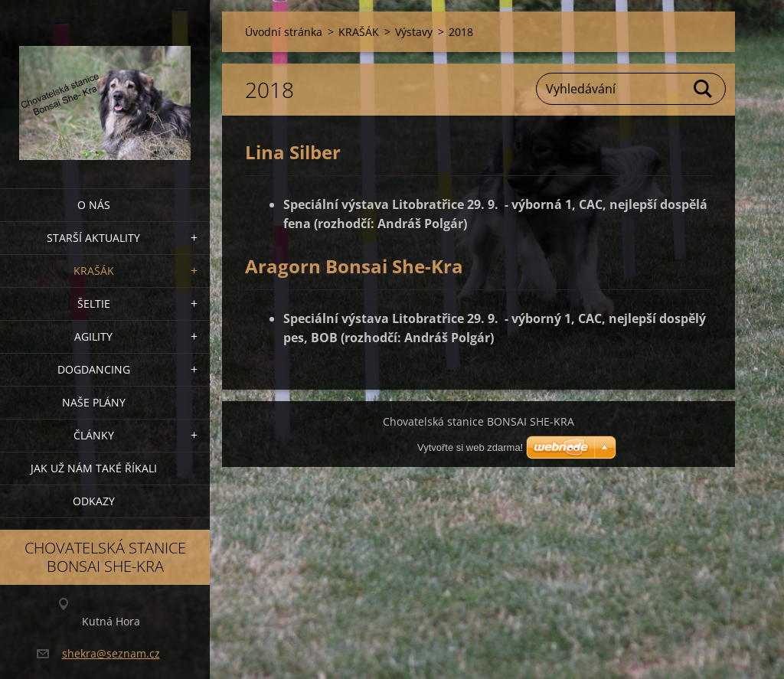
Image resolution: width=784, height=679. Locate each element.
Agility (93, 336)
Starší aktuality (93, 238)
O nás (94, 205)
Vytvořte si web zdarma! (470, 447)
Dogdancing (94, 369)
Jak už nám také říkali (94, 468)
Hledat (704, 89)
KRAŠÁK (94, 271)
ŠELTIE (94, 304)
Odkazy (94, 501)
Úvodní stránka (284, 32)
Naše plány (94, 402)
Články (94, 435)
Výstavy (414, 32)
